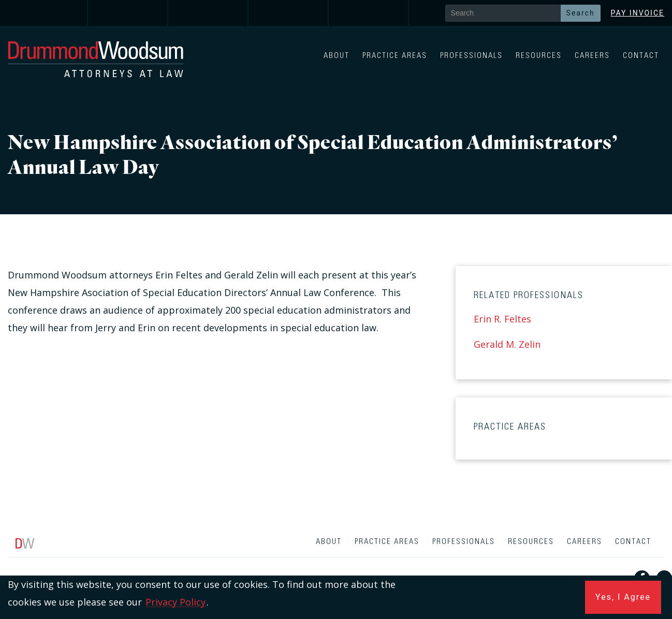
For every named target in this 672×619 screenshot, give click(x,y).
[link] (48, 13)
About (337, 56)
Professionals (471, 56)
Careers (592, 56)
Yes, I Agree (623, 597)
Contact (641, 56)
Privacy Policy (176, 602)
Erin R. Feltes (502, 319)
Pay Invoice (638, 13)
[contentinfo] (336, 574)
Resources (539, 56)
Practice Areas (395, 56)
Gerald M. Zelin (507, 344)
